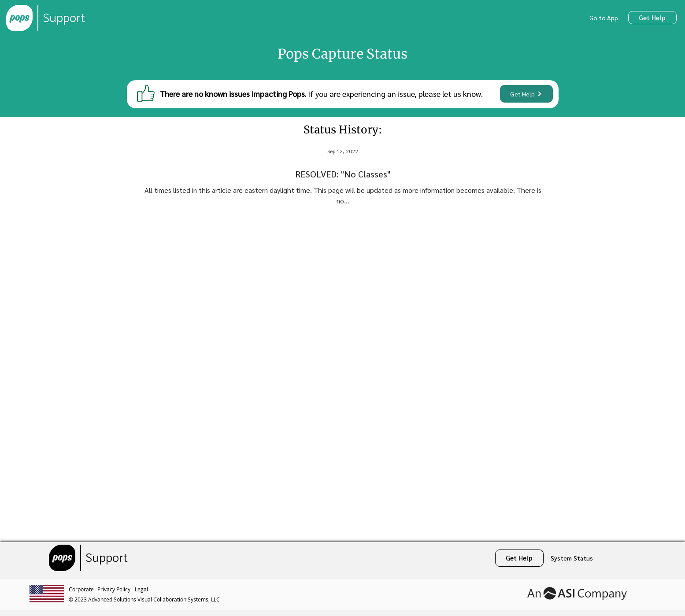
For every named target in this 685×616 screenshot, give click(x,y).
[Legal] (143, 589)
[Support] (64, 18)
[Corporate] (83, 589)
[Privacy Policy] (116, 589)
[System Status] (572, 558)
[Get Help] (652, 18)
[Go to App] (605, 18)
